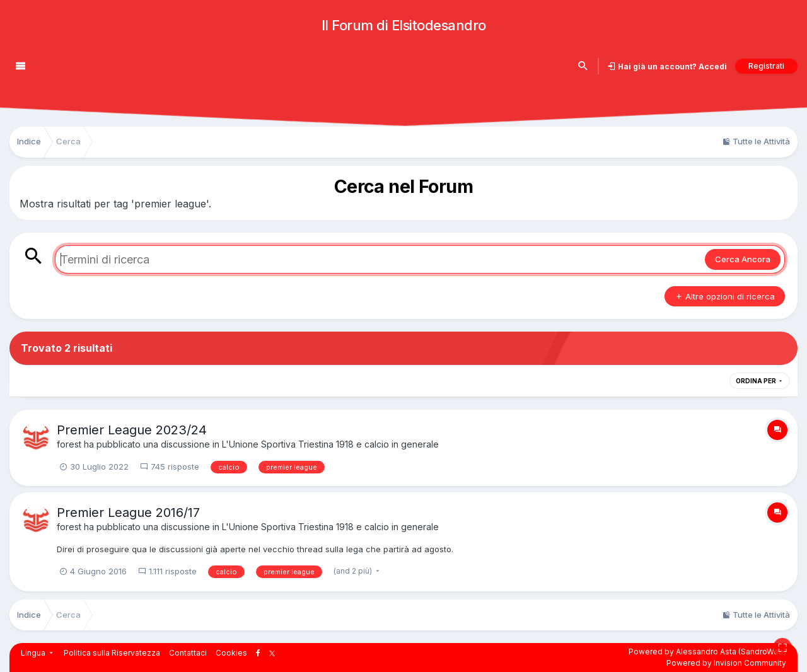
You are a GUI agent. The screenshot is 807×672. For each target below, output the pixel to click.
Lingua (38, 653)
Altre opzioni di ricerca (725, 296)
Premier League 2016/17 (128, 513)
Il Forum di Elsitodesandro (404, 25)
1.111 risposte (167, 571)
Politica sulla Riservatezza (112, 653)
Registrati (766, 66)
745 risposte (170, 466)
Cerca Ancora (743, 259)
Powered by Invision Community (726, 663)
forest (69, 444)
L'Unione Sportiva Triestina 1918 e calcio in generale (330, 444)
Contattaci (188, 653)
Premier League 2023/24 (132, 430)
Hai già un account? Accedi (671, 67)
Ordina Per (760, 381)
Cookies (231, 653)
